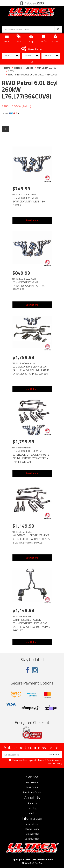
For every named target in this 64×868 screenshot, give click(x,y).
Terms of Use (32, 824)
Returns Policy (32, 834)
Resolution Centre (32, 792)
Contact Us (32, 813)
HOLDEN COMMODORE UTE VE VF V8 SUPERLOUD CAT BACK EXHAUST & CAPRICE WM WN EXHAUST (32, 539)
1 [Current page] (5, 129)
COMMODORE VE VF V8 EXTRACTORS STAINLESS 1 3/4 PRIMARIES (29, 202)
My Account (32, 782)
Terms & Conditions (48, 760)
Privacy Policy (55, 763)
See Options (32, 220)
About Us (32, 803)
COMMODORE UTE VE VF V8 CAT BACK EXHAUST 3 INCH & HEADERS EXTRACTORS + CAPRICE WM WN (31, 370)
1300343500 (34, 3)
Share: (11, 113)
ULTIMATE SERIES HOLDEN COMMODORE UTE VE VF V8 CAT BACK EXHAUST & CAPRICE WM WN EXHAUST (31, 625)
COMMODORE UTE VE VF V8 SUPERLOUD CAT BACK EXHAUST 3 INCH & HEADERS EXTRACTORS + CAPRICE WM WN (31, 456)
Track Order (32, 787)
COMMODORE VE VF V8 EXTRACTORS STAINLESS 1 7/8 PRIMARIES (29, 286)
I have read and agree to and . (36, 762)
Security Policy (32, 839)
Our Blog (32, 808)
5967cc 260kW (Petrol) (16, 106)
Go (32, 62)
